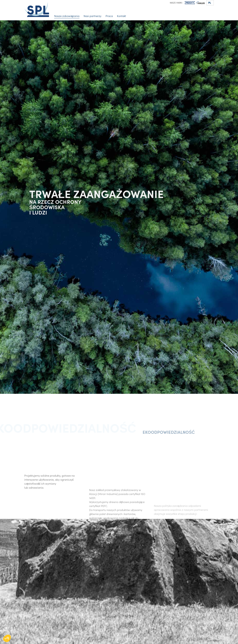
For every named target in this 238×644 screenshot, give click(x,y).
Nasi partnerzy (92, 16)
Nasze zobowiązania (67, 16)
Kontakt (121, 16)
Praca (109, 16)
